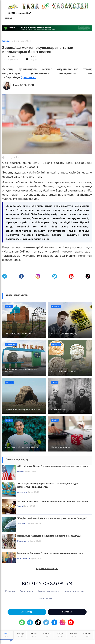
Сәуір (60, 635)
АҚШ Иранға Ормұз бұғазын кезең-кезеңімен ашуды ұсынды (53, 466)
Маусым (87, 635)
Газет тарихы (26, 591)
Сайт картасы (45, 599)
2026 (7, 635)
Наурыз (47, 635)
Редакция (10, 591)
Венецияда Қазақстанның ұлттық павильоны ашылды (49, 536)
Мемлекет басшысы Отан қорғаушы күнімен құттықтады (50, 553)
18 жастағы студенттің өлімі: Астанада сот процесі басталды (53, 501)
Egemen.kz (28, 77)
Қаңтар (20, 635)
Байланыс (67, 612)
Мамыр (73, 635)
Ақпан (33, 635)
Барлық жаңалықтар (47, 569)
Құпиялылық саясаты (48, 591)
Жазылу (27, 612)
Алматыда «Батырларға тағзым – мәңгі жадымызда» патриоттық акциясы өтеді (48, 485)
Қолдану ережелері (74, 591)
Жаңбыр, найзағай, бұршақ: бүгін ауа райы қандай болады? (52, 518)
